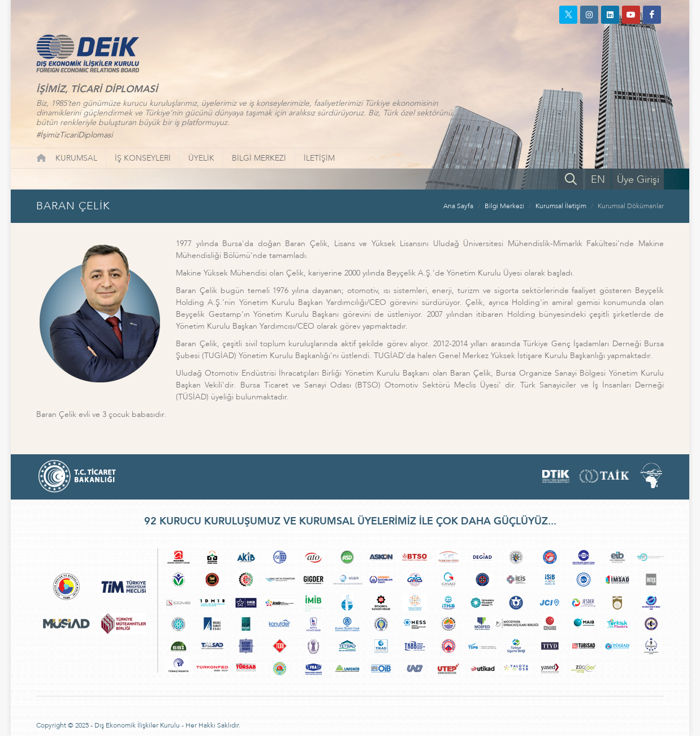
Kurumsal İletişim (561, 206)
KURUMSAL (76, 158)
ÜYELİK (201, 158)
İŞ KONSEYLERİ (143, 158)
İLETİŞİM (319, 158)
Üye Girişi (638, 180)
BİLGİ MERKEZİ (259, 158)
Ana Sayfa (458, 206)
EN (598, 180)
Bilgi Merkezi (504, 206)
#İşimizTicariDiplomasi (74, 135)
